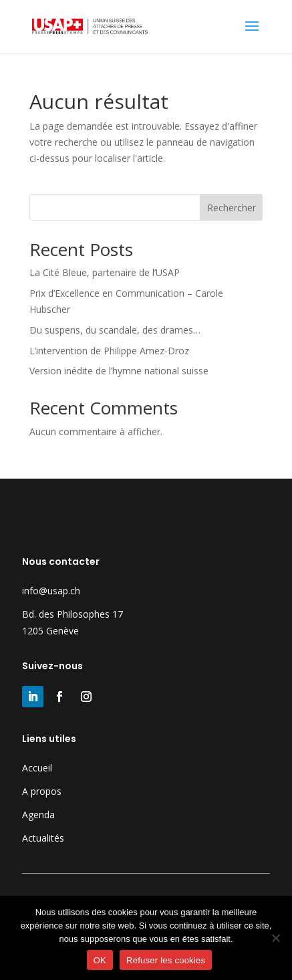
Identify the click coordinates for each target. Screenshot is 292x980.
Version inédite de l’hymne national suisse (119, 371)
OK (100, 960)
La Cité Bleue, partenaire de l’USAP (105, 272)
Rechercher (232, 208)
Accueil (37, 768)
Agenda (38, 815)
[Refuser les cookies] (275, 938)
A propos (42, 791)
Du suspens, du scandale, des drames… (115, 330)
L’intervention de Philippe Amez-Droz (109, 351)
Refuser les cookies (166, 960)
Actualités (43, 838)
